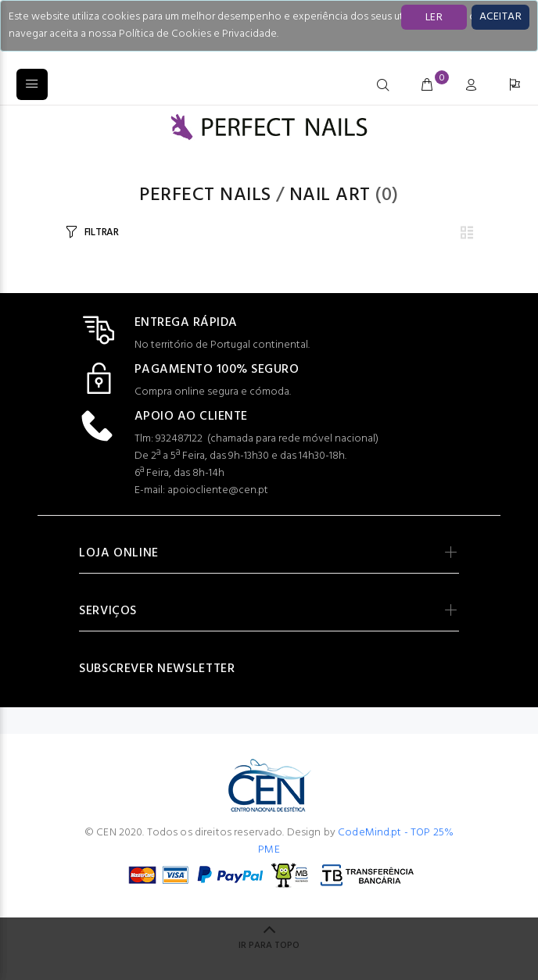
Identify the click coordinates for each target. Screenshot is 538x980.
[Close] (500, 17)
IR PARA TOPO (269, 946)
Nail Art (330, 195)
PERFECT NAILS (205, 195)
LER (434, 18)
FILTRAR (102, 232)
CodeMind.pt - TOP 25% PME (356, 841)
